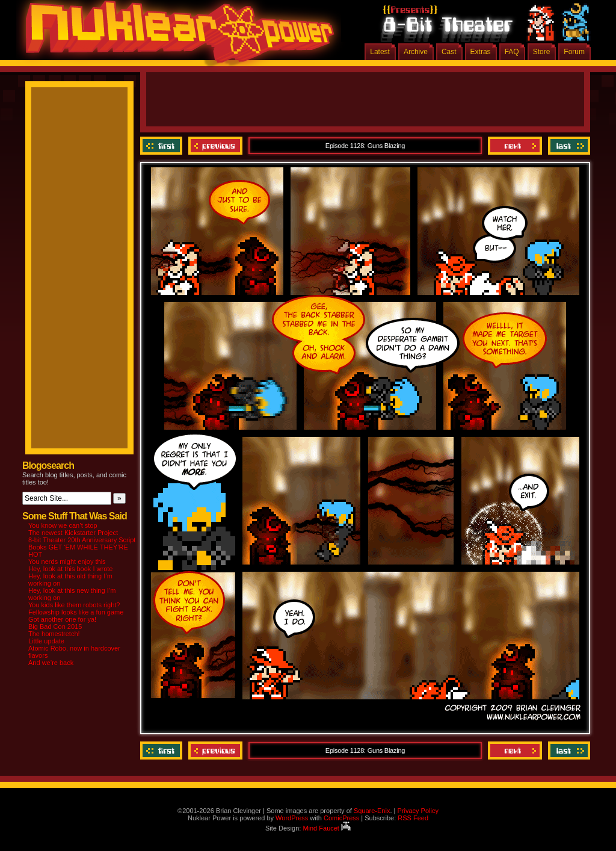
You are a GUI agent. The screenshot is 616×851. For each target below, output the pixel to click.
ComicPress (341, 818)
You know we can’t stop (63, 525)
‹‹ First (163, 146)
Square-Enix (372, 811)
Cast (449, 52)
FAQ (512, 52)
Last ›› (568, 146)
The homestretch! (54, 634)
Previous (215, 146)
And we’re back (51, 663)
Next (515, 146)
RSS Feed (413, 818)
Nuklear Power (176, 36)
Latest (380, 52)
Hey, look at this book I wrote (70, 569)
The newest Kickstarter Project (73, 533)
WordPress (292, 818)
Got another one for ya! (62, 619)
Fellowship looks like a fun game (76, 612)
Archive (416, 52)
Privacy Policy (417, 811)
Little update (46, 641)
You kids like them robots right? (74, 605)
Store (542, 52)
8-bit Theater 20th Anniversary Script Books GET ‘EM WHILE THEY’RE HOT (82, 547)
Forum (574, 52)
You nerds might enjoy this (67, 562)
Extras (481, 52)
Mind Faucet (327, 828)
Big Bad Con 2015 (55, 627)
